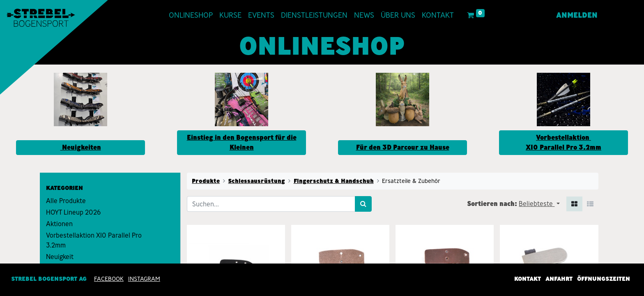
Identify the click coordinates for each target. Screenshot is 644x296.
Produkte (206, 181)
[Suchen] (363, 204)
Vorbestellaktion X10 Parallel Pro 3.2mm (94, 240)
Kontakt (528, 279)
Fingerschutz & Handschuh (334, 181)
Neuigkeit (60, 257)
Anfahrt (559, 279)
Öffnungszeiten (604, 279)
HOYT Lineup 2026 (73, 212)
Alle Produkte (66, 201)
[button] (539, 204)
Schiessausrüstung (256, 181)
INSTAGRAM (144, 279)
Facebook (109, 279)
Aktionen (59, 224)
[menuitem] (192, 15)
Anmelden (575, 15)
